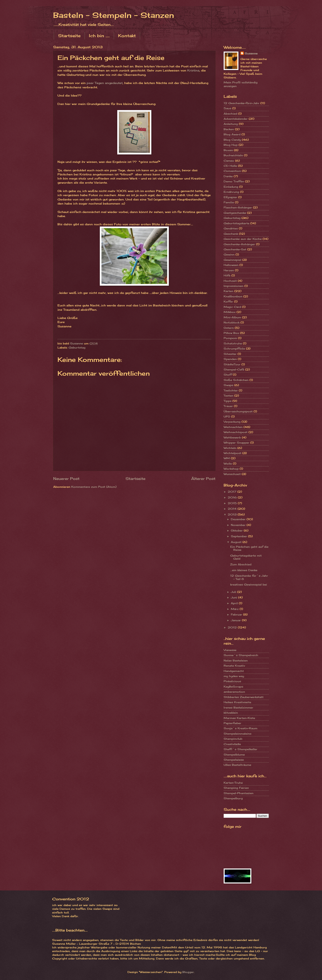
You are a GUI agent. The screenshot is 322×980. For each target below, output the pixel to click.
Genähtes (231, 228)
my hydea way (234, 676)
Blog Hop (231, 145)
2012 (233, 627)
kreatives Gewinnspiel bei (249, 584)
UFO (227, 416)
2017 (233, 492)
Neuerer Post (66, 478)
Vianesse (230, 650)
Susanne (251, 53)
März (235, 609)
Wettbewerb (232, 437)
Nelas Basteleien (236, 660)
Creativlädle (232, 744)
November (239, 525)
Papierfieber (232, 723)
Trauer (228, 406)
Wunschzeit (232, 474)
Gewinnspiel (232, 260)
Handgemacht (234, 671)
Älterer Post (203, 478)
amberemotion (234, 692)
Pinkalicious (232, 681)
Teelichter (231, 390)
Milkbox (230, 312)
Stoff (228, 375)
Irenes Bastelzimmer (238, 707)
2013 (233, 514)
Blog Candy (232, 140)
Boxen (228, 150)
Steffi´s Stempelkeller (240, 749)
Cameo (229, 161)
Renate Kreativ (234, 666)
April (235, 603)
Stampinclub (233, 739)
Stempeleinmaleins (237, 734)
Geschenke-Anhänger (239, 244)
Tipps (228, 401)
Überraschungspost (238, 411)
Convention (232, 171)
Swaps (228, 385)
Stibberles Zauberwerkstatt (244, 697)
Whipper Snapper (236, 443)
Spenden (230, 359)
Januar (236, 620)
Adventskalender (236, 119)
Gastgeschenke (235, 213)
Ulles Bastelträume (237, 765)
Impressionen (233, 286)
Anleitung (231, 124)
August (237, 542)
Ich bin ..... (99, 36)
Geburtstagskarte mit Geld (246, 557)
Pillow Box (231, 333)
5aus (227, 108)
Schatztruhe (233, 343)
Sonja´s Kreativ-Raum (240, 728)
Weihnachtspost (236, 432)
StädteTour (232, 364)
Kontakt (127, 36)
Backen (229, 129)
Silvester (230, 354)
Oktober (237, 530)
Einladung (231, 187)
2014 (233, 509)
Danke (228, 176)
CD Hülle (230, 166)
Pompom (230, 338)
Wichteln (230, 448)
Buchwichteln (233, 155)
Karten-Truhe (233, 783)
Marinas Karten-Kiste (239, 718)
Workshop (231, 469)
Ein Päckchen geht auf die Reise (249, 548)
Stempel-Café (234, 369)
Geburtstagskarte (236, 223)
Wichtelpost (232, 453)
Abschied (230, 114)
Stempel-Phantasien (239, 793)
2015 (233, 503)
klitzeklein (231, 713)
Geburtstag (77, 347)
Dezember (239, 519)
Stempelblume (234, 755)
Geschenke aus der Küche (243, 239)
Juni (235, 597)
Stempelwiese (234, 760)
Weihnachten (233, 427)
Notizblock (232, 322)
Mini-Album (232, 317)
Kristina (193, 70)
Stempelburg (233, 798)
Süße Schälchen (236, 380)
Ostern (229, 328)
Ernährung (231, 192)
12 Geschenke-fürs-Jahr (241, 103)
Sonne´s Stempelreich (241, 655)
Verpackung (232, 422)
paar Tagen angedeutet (105, 83)
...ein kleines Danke (244, 570)
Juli (234, 592)
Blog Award (232, 134)
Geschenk (231, 234)
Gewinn (229, 254)
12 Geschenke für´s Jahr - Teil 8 (249, 577)
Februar (237, 614)
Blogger (188, 972)
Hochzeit (230, 281)
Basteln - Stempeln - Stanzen (114, 15)
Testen (228, 396)
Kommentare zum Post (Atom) (94, 487)
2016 (233, 497)
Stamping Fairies (236, 788)
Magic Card (232, 307)
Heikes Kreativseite (237, 702)
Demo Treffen (234, 181)
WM (227, 458)
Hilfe (227, 275)
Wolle (228, 464)
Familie (229, 202)
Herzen (229, 270)
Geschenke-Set (235, 249)
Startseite (69, 36)
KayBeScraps (233, 687)
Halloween (231, 265)
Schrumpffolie (234, 349)
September (239, 536)
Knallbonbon (233, 296)
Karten (228, 291)
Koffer (228, 301)
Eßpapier (230, 197)
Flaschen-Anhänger (238, 207)
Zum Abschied (241, 564)
